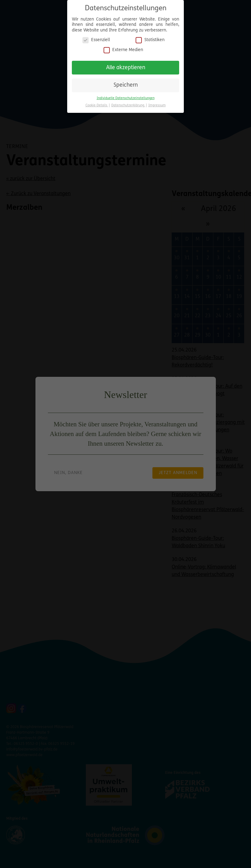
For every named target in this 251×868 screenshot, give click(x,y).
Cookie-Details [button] (97, 106)
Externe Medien (123, 50)
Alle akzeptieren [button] (126, 68)
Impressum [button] (157, 106)
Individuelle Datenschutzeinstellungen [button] (126, 98)
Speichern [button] (126, 85)
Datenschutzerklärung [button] (128, 106)
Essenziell (96, 40)
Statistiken (150, 40)
